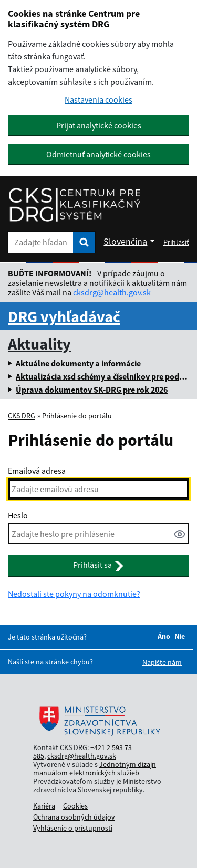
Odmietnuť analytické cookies (98, 154)
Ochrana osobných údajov (74, 817)
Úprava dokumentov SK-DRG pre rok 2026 (92, 390)
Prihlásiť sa (98, 565)
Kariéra (44, 806)
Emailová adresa (37, 471)
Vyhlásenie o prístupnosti (73, 828)
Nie (180, 636)
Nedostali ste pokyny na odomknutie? (74, 594)
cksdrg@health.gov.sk (112, 292)
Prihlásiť (176, 242)
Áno (164, 636)
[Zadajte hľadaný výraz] (40, 242)
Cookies (75, 806)
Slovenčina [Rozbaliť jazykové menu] (125, 241)
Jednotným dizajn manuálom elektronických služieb (95, 769)
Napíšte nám (162, 662)
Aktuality (39, 344)
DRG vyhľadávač (64, 316)
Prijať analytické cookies (99, 125)
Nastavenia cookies (98, 100)
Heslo (18, 515)
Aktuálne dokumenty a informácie (78, 363)
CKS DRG (22, 416)
